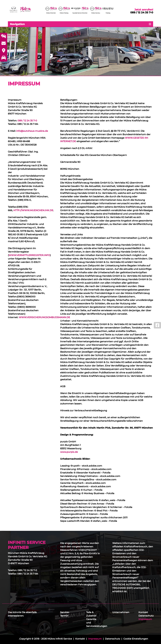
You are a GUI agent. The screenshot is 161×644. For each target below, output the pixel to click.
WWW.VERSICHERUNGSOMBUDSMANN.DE (44, 317)
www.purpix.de (69, 452)
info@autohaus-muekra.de (32, 131)
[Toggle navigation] (81, 24)
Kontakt (143, 612)
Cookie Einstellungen (136, 639)
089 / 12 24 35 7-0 (142, 13)
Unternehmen (121, 612)
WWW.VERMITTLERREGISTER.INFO (29, 255)
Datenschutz (146, 616)
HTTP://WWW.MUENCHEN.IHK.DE (33, 210)
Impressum (145, 619)
